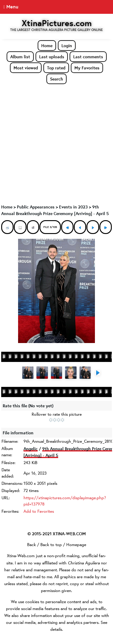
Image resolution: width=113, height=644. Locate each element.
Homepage (76, 545)
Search (56, 79)
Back (31, 545)
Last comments (88, 57)
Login (67, 46)
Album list (20, 57)
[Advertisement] (56, 144)
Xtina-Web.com (21, 556)
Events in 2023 (73, 207)
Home (47, 46)
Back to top (51, 545)
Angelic (31, 449)
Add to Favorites (39, 511)
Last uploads (52, 57)
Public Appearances (36, 207)
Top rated (56, 68)
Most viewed (26, 68)
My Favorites (87, 68)
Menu (12, 7)
